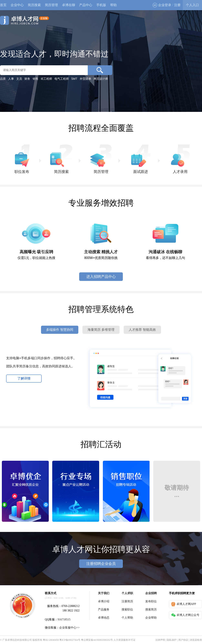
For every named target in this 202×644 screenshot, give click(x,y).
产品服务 (104, 610)
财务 (27, 79)
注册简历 (127, 601)
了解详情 (24, 378)
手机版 (101, 5)
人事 (11, 79)
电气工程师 (62, 79)
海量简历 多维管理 (101, 330)
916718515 (64, 619)
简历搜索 (34, 5)
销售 (36, 79)
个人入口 (192, 5)
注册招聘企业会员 (101, 564)
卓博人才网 (24, 20)
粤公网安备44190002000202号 (97, 640)
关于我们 (104, 593)
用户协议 (183, 640)
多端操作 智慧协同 (60, 330)
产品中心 (86, 5)
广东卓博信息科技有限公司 (17, 640)
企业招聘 (151, 593)
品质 (3, 79)
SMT (74, 79)
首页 (3, 5)
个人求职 (127, 593)
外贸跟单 (85, 79)
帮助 (113, 5)
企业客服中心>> (69, 628)
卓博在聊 (69, 5)
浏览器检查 (196, 640)
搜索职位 (127, 610)
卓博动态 (104, 618)
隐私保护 (172, 640)
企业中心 (17, 5)
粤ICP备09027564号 (70, 640)
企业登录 (162, 5)
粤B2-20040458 (51, 640)
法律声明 (160, 640)
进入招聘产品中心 (101, 277)
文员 (19, 79)
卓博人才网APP (184, 604)
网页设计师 (101, 79)
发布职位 (151, 601)
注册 (177, 5)
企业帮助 (151, 618)
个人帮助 (127, 618)
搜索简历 (151, 610)
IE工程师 (46, 79)
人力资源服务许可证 (124, 640)
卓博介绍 (104, 601)
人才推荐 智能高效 (142, 330)
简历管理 (51, 5)
